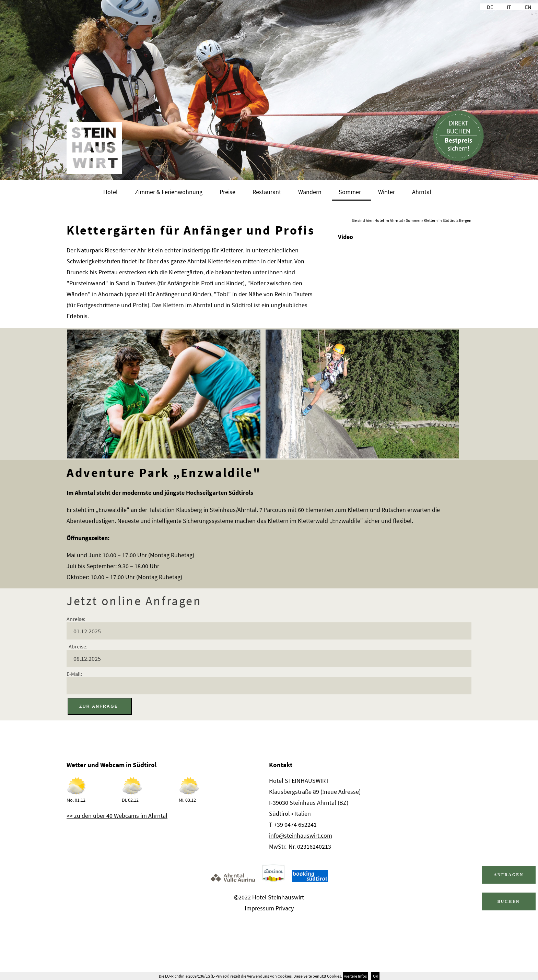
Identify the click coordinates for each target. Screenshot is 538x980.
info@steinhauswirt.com (301, 835)
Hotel (110, 192)
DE (490, 7)
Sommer (350, 192)
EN (528, 7)
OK (375, 976)
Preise (227, 192)
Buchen (508, 901)
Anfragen (509, 875)
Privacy (285, 908)
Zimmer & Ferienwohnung (169, 192)
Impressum (259, 908)
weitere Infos (355, 976)
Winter (387, 192)
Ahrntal (422, 192)
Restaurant (267, 192)
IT (509, 7)
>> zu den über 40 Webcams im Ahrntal (117, 816)
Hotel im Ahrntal (389, 220)
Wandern (310, 192)
